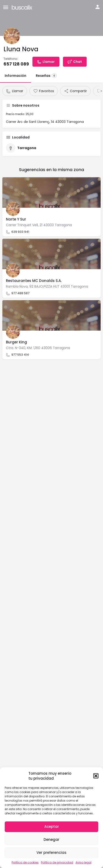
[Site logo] (23, 7)
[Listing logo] (12, 36)
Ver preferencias (51, 853)
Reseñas (46, 76)
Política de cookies (25, 862)
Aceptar (52, 827)
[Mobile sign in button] (98, 7)
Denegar (51, 840)
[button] (96, 776)
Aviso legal (83, 862)
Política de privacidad (57, 862)
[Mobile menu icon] (6, 7)
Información (16, 76)
